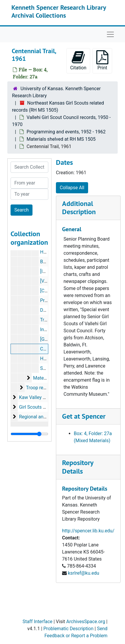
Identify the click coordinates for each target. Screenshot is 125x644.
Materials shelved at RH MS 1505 (61, 139)
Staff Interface (37, 622)
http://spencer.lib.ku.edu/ (88, 531)
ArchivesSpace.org (86, 622)
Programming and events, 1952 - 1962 (66, 132)
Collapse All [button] (72, 188)
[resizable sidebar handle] (29, 434)
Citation (78, 60)
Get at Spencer (84, 416)
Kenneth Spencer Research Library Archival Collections (59, 11)
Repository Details (78, 467)
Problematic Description (68, 629)
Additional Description (79, 208)
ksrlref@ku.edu (84, 573)
